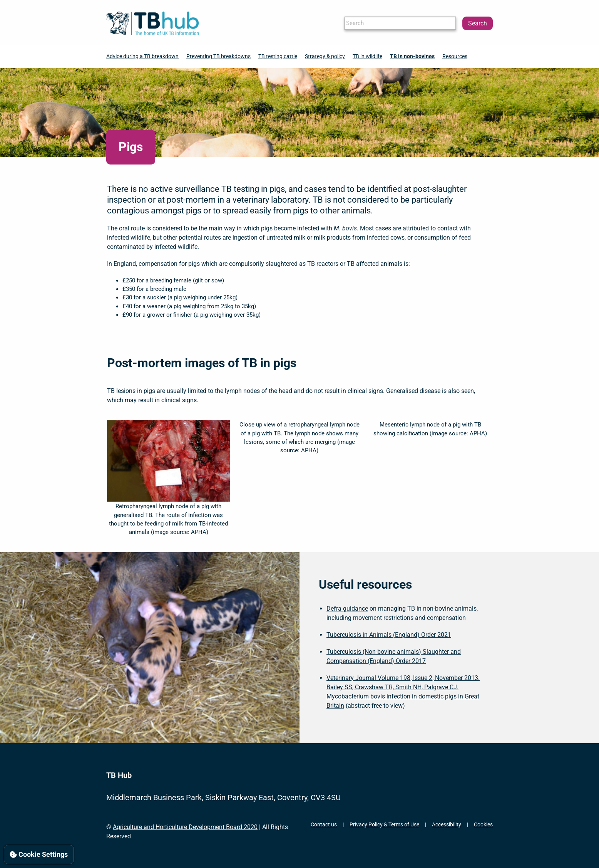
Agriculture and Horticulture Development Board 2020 (185, 827)
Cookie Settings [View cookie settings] (39, 854)
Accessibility (447, 824)
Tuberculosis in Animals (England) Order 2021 (389, 635)
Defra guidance (347, 609)
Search (478, 23)
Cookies (483, 824)
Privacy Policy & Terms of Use (384, 824)
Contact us (324, 824)
